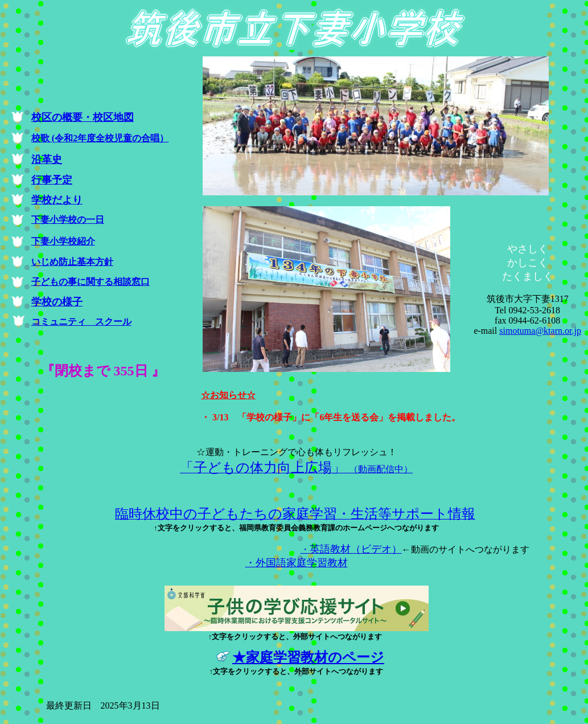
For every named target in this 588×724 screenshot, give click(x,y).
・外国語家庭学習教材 (297, 563)
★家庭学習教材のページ (308, 657)
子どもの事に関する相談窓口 (91, 282)
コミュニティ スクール (81, 322)
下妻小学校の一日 (68, 220)
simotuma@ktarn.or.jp (540, 331)
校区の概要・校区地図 (83, 117)
